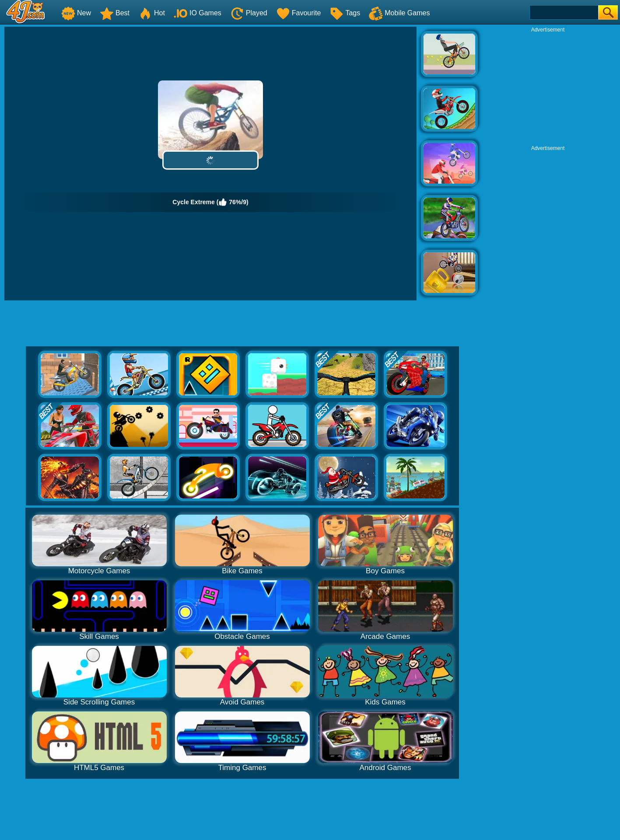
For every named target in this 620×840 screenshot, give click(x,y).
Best (115, 13)
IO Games (198, 13)
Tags (345, 13)
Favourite (299, 13)
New (76, 13)
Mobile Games (399, 13)
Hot (152, 13)
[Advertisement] (548, 88)
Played (249, 13)
